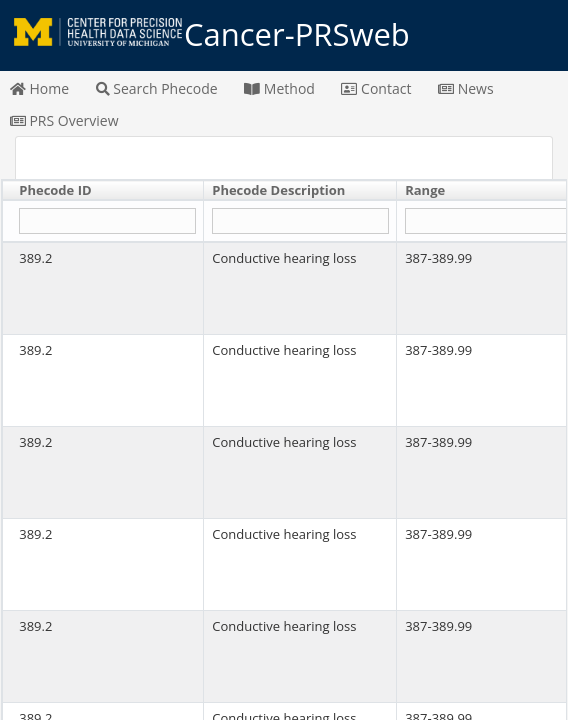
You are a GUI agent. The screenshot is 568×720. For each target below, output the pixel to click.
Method (279, 88)
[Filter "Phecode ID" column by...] (107, 221)
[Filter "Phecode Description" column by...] (300, 221)
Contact (376, 88)
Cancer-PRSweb (284, 35)
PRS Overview (64, 120)
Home (39, 88)
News (466, 88)
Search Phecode (157, 88)
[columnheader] (103, 191)
